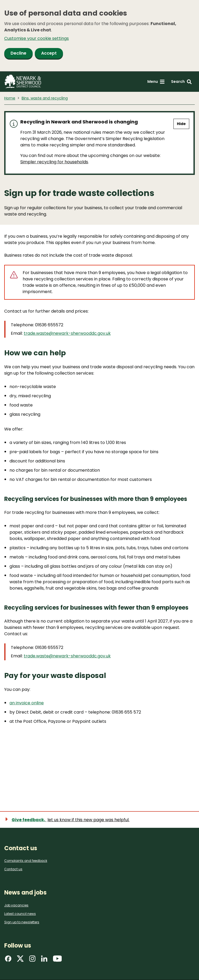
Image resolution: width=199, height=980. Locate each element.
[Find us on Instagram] (32, 960)
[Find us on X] (20, 960)
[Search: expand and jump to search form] (181, 82)
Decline (18, 53)
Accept (49, 53)
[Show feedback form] (70, 820)
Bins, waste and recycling (45, 98)
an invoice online (27, 703)
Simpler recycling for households (54, 162)
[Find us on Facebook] (8, 960)
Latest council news (20, 914)
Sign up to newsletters (22, 922)
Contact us (13, 869)
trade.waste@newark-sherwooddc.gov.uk (67, 333)
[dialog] (100, 36)
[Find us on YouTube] (57, 960)
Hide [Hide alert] (181, 124)
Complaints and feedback (26, 861)
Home (10, 98)
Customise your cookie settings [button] (37, 38)
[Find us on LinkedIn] (44, 960)
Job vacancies (16, 905)
